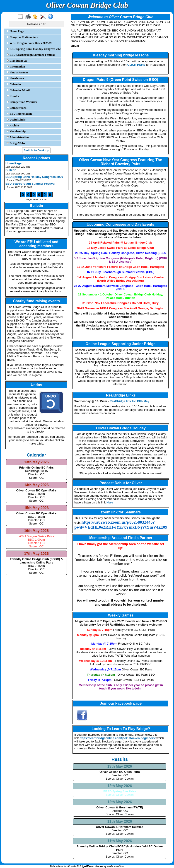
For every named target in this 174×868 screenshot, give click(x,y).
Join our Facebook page (121, 703)
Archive (13, 125)
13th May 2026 (120, 766)
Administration (18, 137)
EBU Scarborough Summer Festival (31, 55)
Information (16, 66)
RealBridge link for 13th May (129, 401)
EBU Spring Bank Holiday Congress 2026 (33, 49)
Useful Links (16, 120)
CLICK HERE (136, 65)
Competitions (17, 108)
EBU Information (19, 114)
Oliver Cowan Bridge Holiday (121, 428)
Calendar (14, 84)
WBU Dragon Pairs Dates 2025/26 (29, 43)
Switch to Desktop (36, 150)
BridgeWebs (16, 143)
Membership (16, 131)
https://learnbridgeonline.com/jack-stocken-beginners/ (117, 738)
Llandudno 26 (17, 61)
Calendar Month (19, 90)
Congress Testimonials (22, 37)
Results (13, 96)
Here (110, 502)
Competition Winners (22, 102)
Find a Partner (17, 72)
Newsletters (15, 78)
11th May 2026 (120, 821)
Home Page (15, 31)
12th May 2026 (120, 786)
